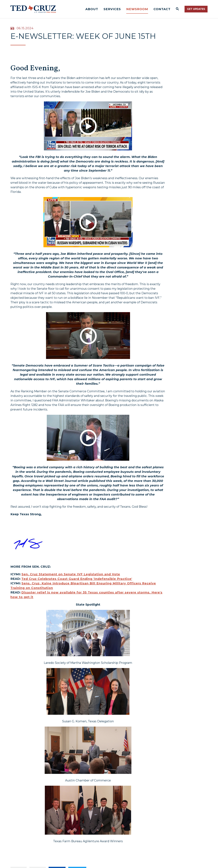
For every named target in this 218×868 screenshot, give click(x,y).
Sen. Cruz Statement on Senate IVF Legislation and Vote (71, 574)
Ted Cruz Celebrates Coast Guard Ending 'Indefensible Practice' (77, 579)
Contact (162, 9)
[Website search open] (178, 9)
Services (112, 9)
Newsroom (137, 9)
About (92, 9)
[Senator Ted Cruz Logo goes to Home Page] (33, 9)
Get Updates (196, 9)
